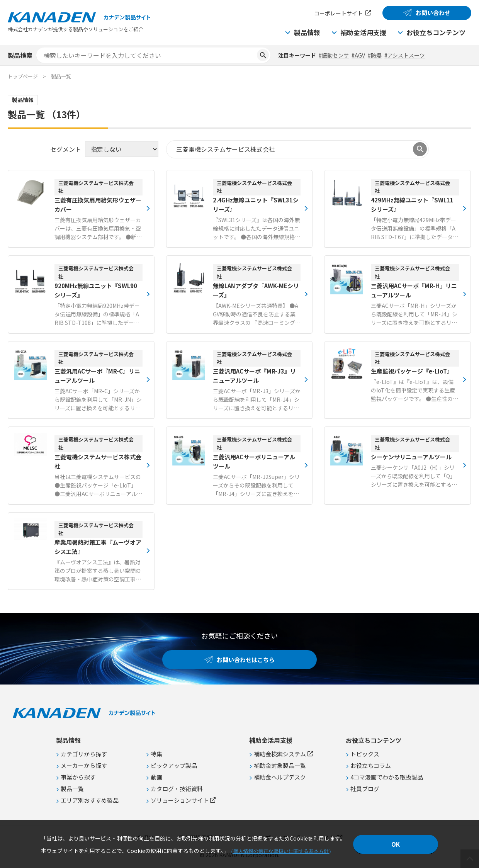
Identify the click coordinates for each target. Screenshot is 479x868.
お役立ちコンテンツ (436, 32)
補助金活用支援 (363, 32)
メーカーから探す (84, 765)
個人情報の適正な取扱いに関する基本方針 (281, 851)
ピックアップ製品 (174, 765)
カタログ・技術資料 (177, 789)
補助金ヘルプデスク (280, 777)
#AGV (358, 55)
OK (396, 844)
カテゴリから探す (84, 754)
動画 (156, 777)
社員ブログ (365, 789)
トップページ (23, 76)
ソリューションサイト (180, 800)
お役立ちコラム (371, 765)
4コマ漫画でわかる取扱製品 (387, 777)
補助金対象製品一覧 (280, 765)
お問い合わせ (433, 13)
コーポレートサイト (338, 13)
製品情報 (307, 32)
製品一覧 (72, 789)
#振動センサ (334, 55)
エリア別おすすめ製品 (90, 800)
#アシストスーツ (405, 55)
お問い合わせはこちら (246, 660)
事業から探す (78, 777)
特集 (156, 754)
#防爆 (375, 55)
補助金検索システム (280, 754)
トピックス (365, 754)
